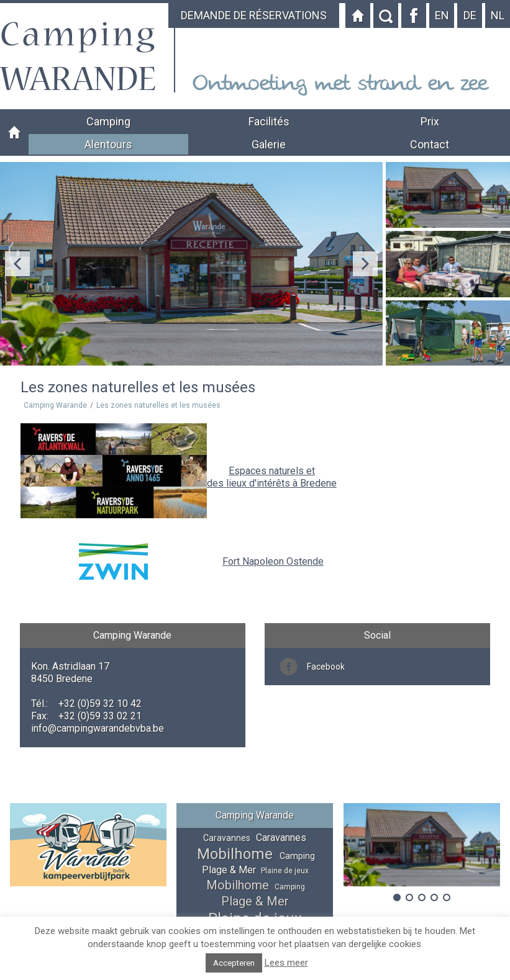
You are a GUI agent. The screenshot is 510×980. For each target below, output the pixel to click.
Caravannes (227, 838)
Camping (108, 121)
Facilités (269, 121)
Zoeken (386, 16)
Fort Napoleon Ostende (273, 561)
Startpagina (358, 16)
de (470, 15)
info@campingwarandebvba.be (98, 728)
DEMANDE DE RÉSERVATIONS (254, 15)
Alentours (108, 144)
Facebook (414, 16)
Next (365, 264)
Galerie (269, 144)
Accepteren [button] (234, 963)
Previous (17, 264)
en (442, 15)
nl (498, 15)
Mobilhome (235, 854)
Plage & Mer (229, 870)
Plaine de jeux (285, 871)
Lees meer (286, 963)
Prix (430, 121)
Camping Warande (14, 133)
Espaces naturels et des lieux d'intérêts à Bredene (272, 477)
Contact (430, 144)
